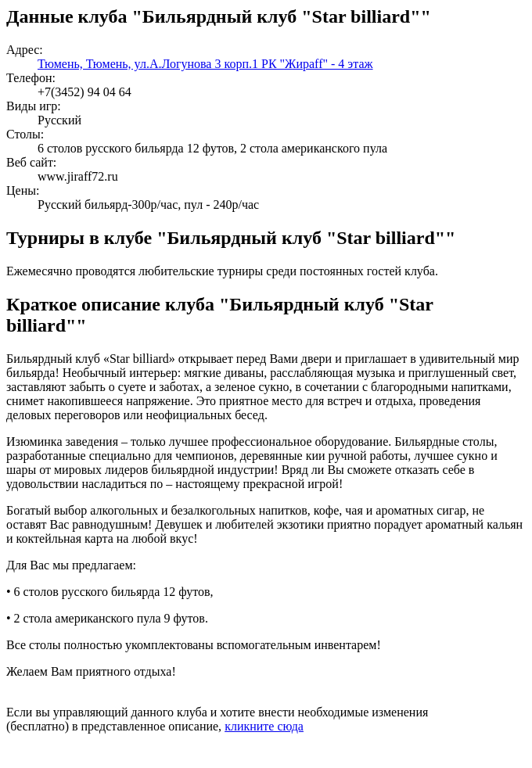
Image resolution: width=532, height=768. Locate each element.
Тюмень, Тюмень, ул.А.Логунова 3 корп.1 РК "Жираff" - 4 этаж (205, 64)
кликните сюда (264, 726)
